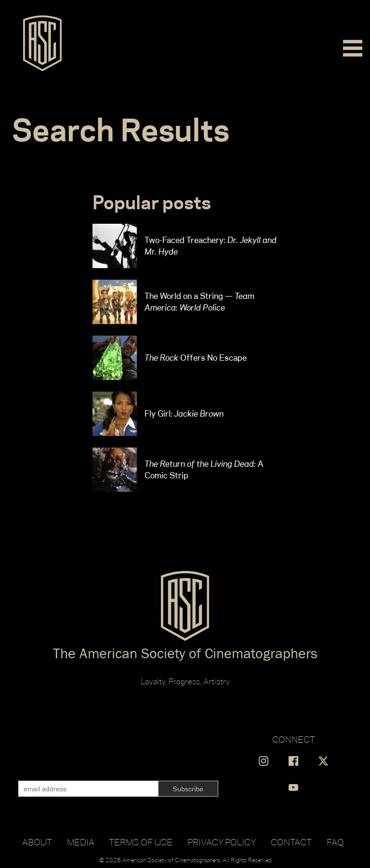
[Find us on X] (323, 761)
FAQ (335, 842)
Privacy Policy (222, 842)
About (37, 842)
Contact (291, 842)
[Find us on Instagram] (264, 761)
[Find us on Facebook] (293, 761)
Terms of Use (141, 842)
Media (81, 842)
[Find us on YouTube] (293, 787)
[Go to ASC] (42, 46)
